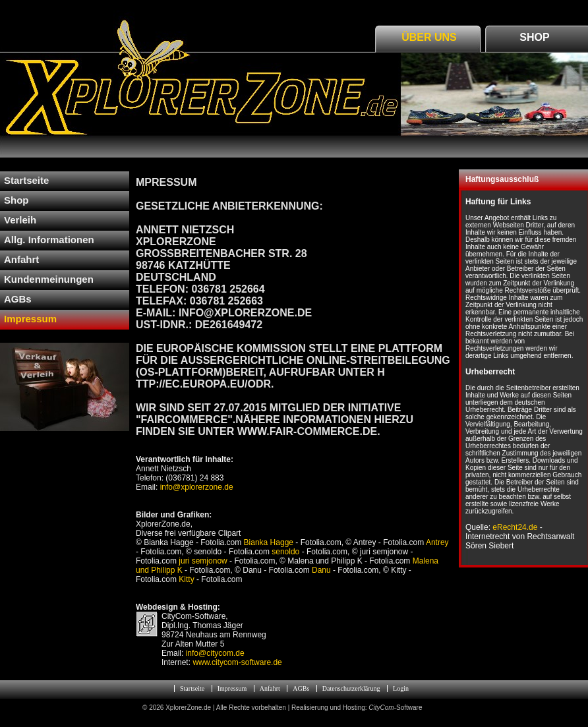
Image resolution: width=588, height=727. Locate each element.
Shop (534, 37)
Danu (321, 570)
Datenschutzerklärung (351, 688)
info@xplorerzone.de (195, 487)
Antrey (437, 542)
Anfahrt (270, 688)
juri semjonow (203, 561)
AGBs (301, 688)
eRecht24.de (515, 527)
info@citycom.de (215, 653)
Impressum (232, 688)
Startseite (192, 688)
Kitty (186, 579)
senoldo (285, 552)
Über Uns (429, 37)
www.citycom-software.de (237, 662)
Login (401, 688)
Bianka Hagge (269, 542)
